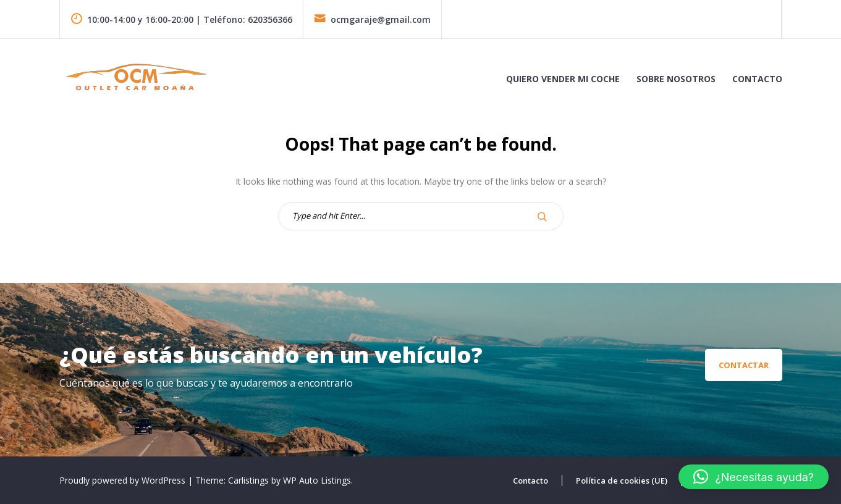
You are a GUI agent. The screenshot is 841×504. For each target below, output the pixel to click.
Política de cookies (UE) (622, 481)
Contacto (757, 79)
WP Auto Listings (317, 480)
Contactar (744, 365)
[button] (754, 477)
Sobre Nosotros (676, 79)
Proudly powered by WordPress (124, 480)
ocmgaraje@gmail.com (372, 19)
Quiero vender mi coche (563, 79)
